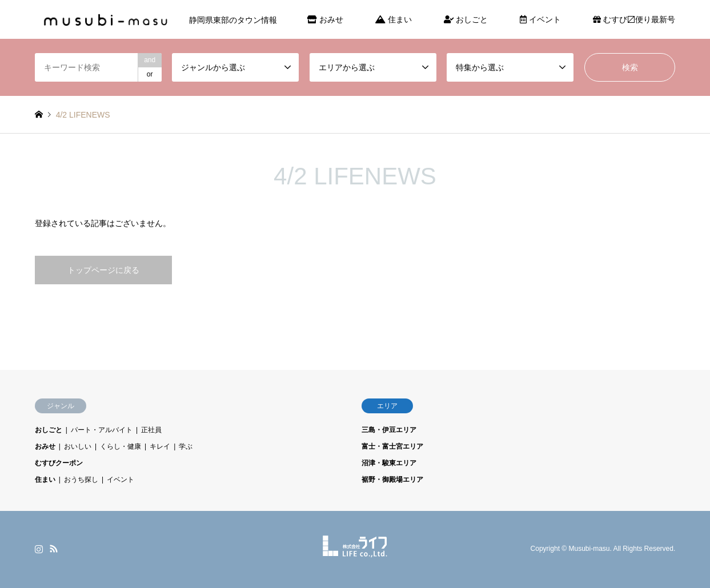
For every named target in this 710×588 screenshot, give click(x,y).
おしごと (466, 19)
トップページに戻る (103, 270)
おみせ (325, 19)
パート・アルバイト (102, 430)
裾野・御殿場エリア (392, 480)
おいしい (78, 446)
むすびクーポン (59, 463)
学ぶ (186, 446)
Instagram (39, 549)
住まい (394, 19)
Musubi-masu (589, 549)
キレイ (160, 446)
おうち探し (81, 480)
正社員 (151, 430)
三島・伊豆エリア (389, 430)
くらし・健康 (121, 446)
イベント (540, 19)
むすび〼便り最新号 (634, 19)
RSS (54, 549)
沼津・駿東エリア (389, 463)
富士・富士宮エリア (392, 446)
